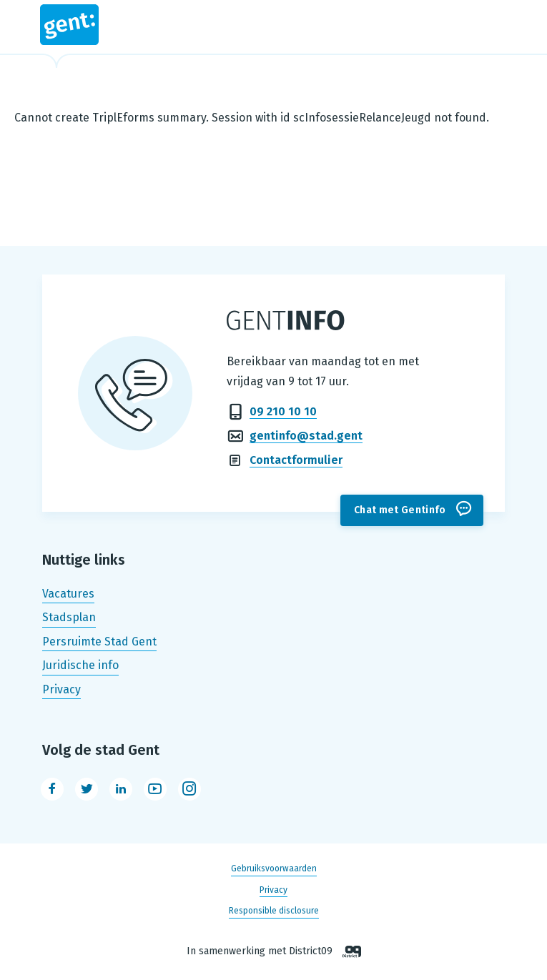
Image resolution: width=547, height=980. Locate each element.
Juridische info (80, 666)
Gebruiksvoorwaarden (274, 869)
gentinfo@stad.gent (306, 436)
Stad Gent (69, 25)
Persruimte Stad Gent (99, 642)
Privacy (61, 689)
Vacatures (68, 594)
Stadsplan (69, 617)
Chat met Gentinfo (400, 510)
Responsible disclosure (274, 911)
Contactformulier (296, 460)
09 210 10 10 (283, 411)
